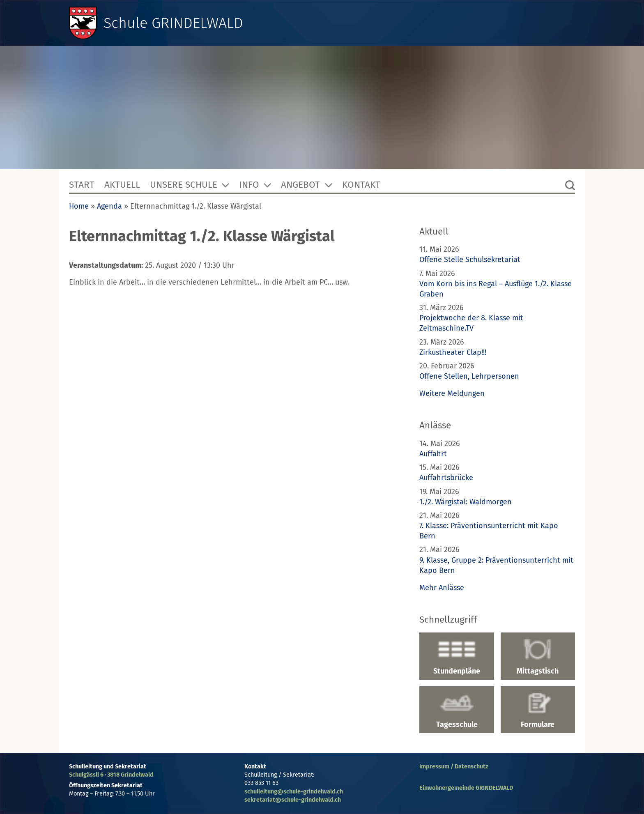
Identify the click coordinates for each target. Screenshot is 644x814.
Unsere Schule (184, 185)
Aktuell (122, 185)
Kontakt (361, 185)
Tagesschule (457, 711)
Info (249, 185)
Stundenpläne (457, 657)
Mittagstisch (538, 657)
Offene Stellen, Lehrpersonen (469, 376)
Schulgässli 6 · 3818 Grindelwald (111, 775)
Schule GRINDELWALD (173, 23)
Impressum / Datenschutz (454, 767)
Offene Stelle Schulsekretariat (470, 260)
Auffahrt (433, 454)
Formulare (538, 711)
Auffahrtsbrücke (446, 478)
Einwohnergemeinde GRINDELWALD (466, 788)
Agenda (109, 206)
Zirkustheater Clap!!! (453, 352)
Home (79, 206)
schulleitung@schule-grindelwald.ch (294, 792)
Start (82, 185)
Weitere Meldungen (452, 393)
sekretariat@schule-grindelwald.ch (293, 800)
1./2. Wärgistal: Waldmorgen (466, 502)
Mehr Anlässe (442, 588)
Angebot (300, 185)
